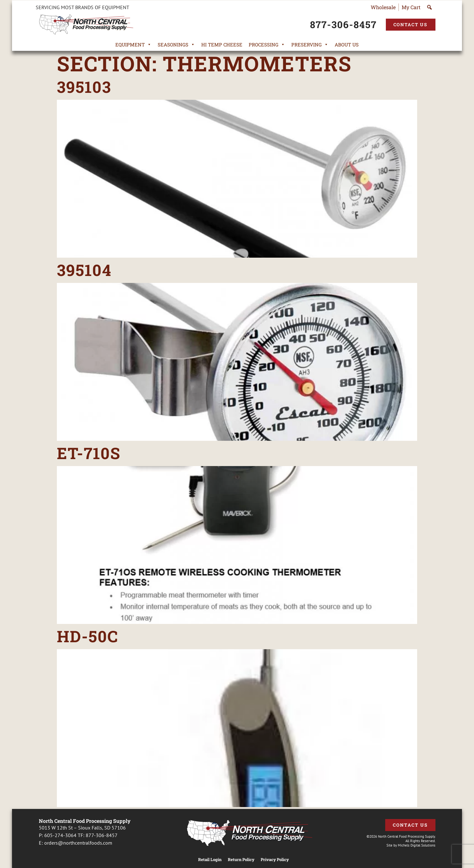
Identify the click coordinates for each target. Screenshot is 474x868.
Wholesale (383, 7)
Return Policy (241, 860)
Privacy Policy (275, 860)
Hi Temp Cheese (222, 45)
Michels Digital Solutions (417, 845)
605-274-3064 (60, 835)
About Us (347, 45)
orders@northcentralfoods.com (78, 843)
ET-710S (89, 453)
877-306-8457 (102, 835)
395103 (84, 87)
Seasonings (176, 45)
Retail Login (210, 860)
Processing (267, 45)
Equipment (133, 45)
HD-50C (88, 636)
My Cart (411, 7)
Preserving (310, 45)
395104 (84, 270)
